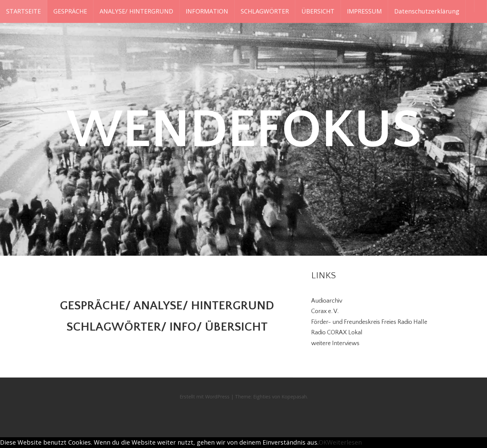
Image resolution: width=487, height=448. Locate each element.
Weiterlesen (344, 442)
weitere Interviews (335, 343)
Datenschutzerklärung (427, 11)
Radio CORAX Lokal (337, 333)
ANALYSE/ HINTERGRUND (136, 11)
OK (323, 442)
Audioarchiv (327, 301)
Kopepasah (294, 397)
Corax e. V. (325, 311)
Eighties (262, 397)
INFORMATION (207, 11)
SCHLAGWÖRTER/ (118, 327)
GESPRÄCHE (70, 11)
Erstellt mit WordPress (205, 397)
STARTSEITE (23, 11)
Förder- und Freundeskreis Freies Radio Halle (369, 322)
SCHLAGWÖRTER (265, 11)
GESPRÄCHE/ (95, 306)
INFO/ (186, 327)
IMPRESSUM (364, 11)
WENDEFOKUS (244, 130)
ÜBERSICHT (318, 11)
